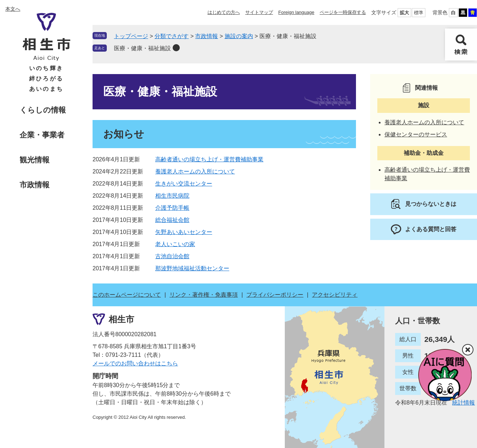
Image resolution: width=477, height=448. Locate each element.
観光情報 (35, 160)
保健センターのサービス (416, 134)
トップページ (131, 36)
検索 (461, 45)
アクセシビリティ (335, 295)
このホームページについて (127, 295)
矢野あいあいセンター (184, 232)
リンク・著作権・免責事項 (204, 295)
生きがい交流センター (184, 184)
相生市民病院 (172, 196)
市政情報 (35, 185)
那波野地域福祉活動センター (192, 268)
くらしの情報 (43, 110)
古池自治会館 (172, 256)
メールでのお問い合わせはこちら (135, 363)
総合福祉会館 (172, 220)
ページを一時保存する (343, 12)
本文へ (13, 9)
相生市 (121, 319)
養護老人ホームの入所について (195, 171)
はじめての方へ (224, 12)
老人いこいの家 (175, 244)
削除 (176, 48)
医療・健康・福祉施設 (142, 48)
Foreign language (296, 12)
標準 (419, 13)
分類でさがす (172, 36)
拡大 (404, 13)
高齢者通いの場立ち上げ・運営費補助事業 (209, 159)
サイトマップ (259, 12)
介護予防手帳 (172, 208)
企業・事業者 (42, 135)
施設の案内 (239, 36)
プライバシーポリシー (275, 295)
